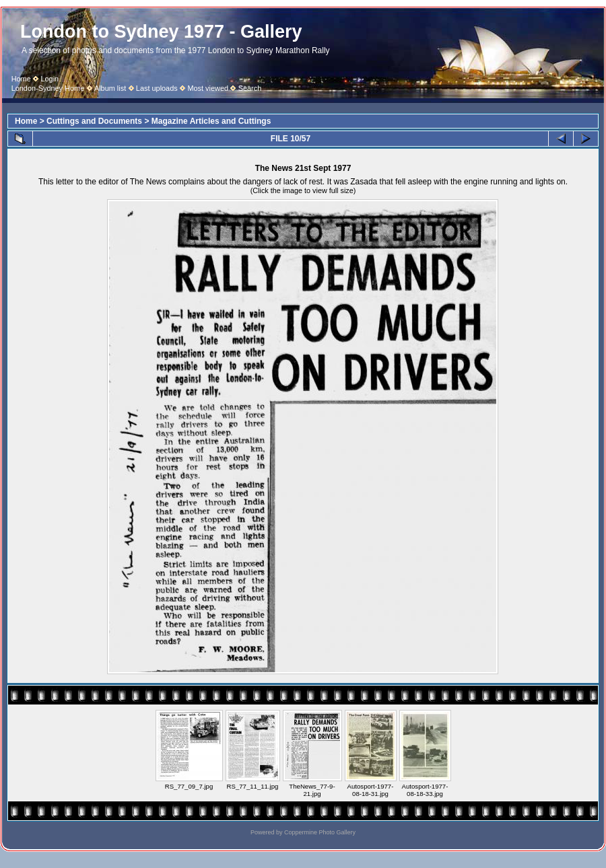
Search (250, 88)
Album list (110, 88)
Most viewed (208, 88)
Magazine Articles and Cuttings (211, 121)
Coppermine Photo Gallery (320, 832)
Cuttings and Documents (94, 121)
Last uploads (157, 88)
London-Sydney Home (48, 88)
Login (49, 79)
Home (21, 79)
